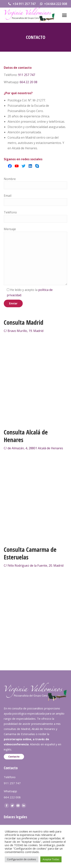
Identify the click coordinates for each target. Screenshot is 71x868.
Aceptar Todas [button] (51, 859)
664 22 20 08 (28, 82)
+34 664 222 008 (53, 4)
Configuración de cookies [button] (22, 859)
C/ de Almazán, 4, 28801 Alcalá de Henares (33, 448)
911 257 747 (27, 75)
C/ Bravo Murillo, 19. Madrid (24, 331)
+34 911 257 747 (22, 4)
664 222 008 (12, 797)
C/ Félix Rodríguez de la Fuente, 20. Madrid (34, 566)
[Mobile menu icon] (64, 15)
